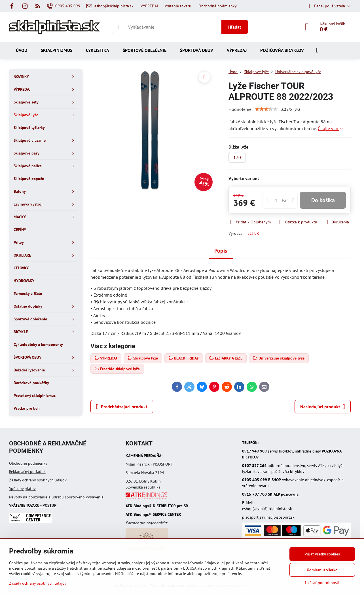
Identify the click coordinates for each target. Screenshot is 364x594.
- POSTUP (33, 505)
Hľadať (235, 27)
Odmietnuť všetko (322, 570)
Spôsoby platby (22, 489)
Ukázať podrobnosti (322, 583)
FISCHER (252, 233)
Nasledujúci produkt (323, 407)
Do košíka (323, 200)
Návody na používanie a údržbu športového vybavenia (56, 497)
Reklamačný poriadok (27, 472)
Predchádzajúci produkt (122, 407)
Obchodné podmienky (28, 463)
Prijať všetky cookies (322, 554)
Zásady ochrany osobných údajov (38, 480)
